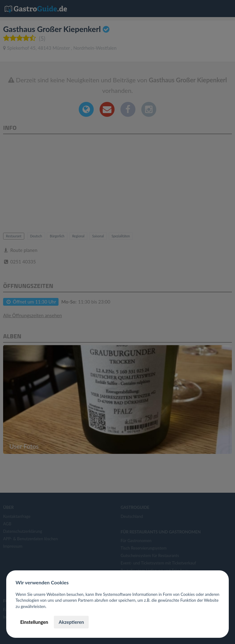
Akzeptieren (71, 622)
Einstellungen (34, 622)
